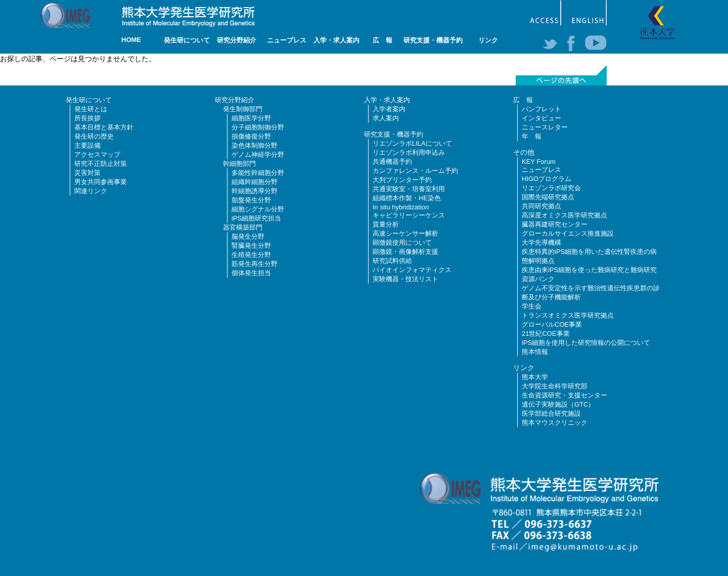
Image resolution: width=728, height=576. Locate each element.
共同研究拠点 (541, 206)
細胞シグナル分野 (258, 209)
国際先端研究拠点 (548, 197)
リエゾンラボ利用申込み (409, 152)
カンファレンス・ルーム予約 (415, 171)
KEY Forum (539, 162)
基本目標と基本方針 (104, 127)
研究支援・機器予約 (433, 40)
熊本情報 (535, 352)
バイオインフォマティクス (412, 270)
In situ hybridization (401, 207)
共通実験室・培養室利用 (409, 189)
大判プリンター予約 (402, 180)
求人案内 (386, 118)
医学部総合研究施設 (551, 413)
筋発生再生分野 (255, 264)
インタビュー (541, 118)
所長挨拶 (87, 118)
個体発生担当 (251, 273)
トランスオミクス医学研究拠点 (568, 315)
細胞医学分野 (251, 118)
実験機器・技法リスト (405, 279)
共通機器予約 (392, 162)
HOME (131, 40)
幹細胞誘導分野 (255, 191)
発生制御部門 (243, 109)
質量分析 (386, 224)
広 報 (382, 40)
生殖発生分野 (251, 255)
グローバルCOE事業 (552, 324)
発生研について (187, 40)
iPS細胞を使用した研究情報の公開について (586, 343)
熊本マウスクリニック (555, 423)
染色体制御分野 (255, 145)
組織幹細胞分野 (255, 182)
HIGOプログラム (547, 179)
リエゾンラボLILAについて (412, 143)
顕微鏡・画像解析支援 (405, 252)
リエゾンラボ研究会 (551, 188)
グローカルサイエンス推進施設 (568, 233)
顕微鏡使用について (402, 242)
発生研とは (91, 109)
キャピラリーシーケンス (409, 215)
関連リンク (91, 191)
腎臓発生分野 (251, 246)
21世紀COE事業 (546, 334)
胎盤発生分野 (251, 200)
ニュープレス (287, 40)
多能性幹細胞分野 (258, 173)
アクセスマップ (97, 154)
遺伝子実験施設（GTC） (558, 404)
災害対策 (87, 173)
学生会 (532, 306)
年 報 (532, 136)
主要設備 (87, 145)
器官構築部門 (243, 227)
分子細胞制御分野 (258, 127)
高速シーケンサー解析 (405, 233)
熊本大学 (535, 377)
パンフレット (541, 109)
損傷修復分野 (251, 136)
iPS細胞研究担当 (256, 218)
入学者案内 (389, 109)
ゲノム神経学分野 (258, 154)
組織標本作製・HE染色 (407, 198)
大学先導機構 (541, 242)
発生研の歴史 (94, 136)
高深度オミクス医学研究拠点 (564, 215)
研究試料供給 (392, 261)
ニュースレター (545, 127)
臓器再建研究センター (555, 224)
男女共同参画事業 (101, 182)
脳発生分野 (248, 236)
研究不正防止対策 (101, 164)
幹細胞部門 (239, 164)
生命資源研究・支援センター (564, 395)
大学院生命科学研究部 (555, 386)
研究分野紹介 (237, 40)
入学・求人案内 (336, 40)
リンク (488, 40)
